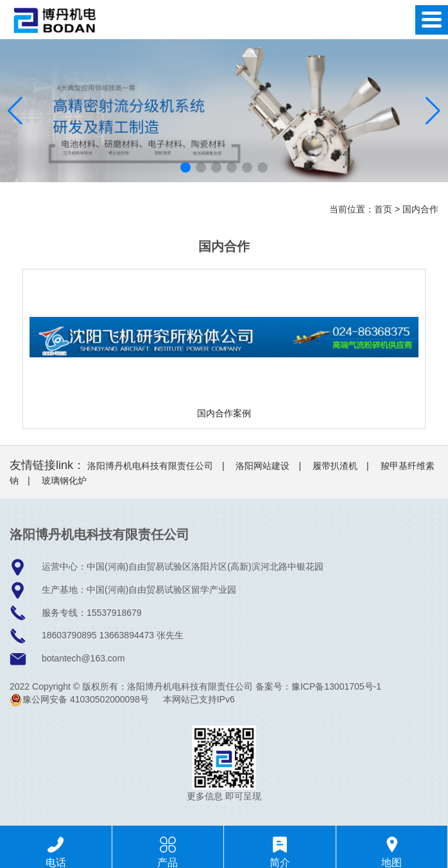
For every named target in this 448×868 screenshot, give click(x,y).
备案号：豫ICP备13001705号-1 (318, 686)
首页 (383, 209)
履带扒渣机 (335, 466)
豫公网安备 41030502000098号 (79, 699)
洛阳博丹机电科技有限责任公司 (150, 466)
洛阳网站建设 (263, 466)
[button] (185, 167)
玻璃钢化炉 (64, 481)
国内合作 (420, 209)
